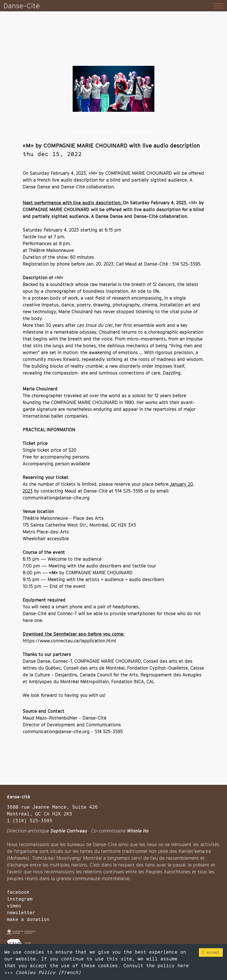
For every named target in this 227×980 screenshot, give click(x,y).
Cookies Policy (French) (48, 972)
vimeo (14, 906)
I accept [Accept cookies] (211, 952)
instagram (20, 899)
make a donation (28, 919)
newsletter (21, 912)
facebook (18, 892)
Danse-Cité (22, 6)
